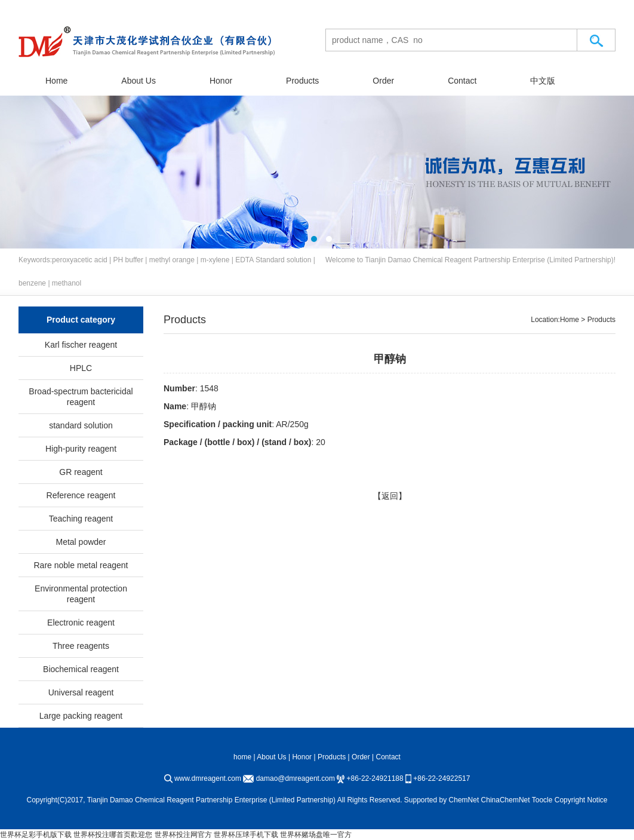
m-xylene (215, 260)
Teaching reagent (81, 519)
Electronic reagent (81, 623)
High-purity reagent (81, 449)
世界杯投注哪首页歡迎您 (113, 835)
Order (383, 81)
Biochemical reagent (81, 669)
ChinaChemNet (506, 800)
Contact (462, 81)
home (242, 757)
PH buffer (128, 260)
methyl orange (172, 260)
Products (302, 81)
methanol (67, 283)
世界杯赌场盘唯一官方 (316, 835)
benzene (32, 283)
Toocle (542, 800)
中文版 (543, 81)
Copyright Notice (581, 800)
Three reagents (81, 646)
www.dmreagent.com (208, 778)
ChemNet (464, 800)
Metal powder (81, 542)
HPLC (81, 368)
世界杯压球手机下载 (246, 835)
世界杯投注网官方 (183, 835)
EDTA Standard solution (273, 260)
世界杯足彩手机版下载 (36, 835)
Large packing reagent (81, 716)
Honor (221, 81)
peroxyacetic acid (80, 260)
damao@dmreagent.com (296, 778)
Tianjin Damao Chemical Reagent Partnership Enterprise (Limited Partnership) (489, 260)
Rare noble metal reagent (81, 565)
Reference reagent (81, 495)
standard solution (81, 425)
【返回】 (390, 496)
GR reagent (81, 472)
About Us (139, 81)
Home (56, 81)
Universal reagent (81, 692)
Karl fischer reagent (81, 345)
